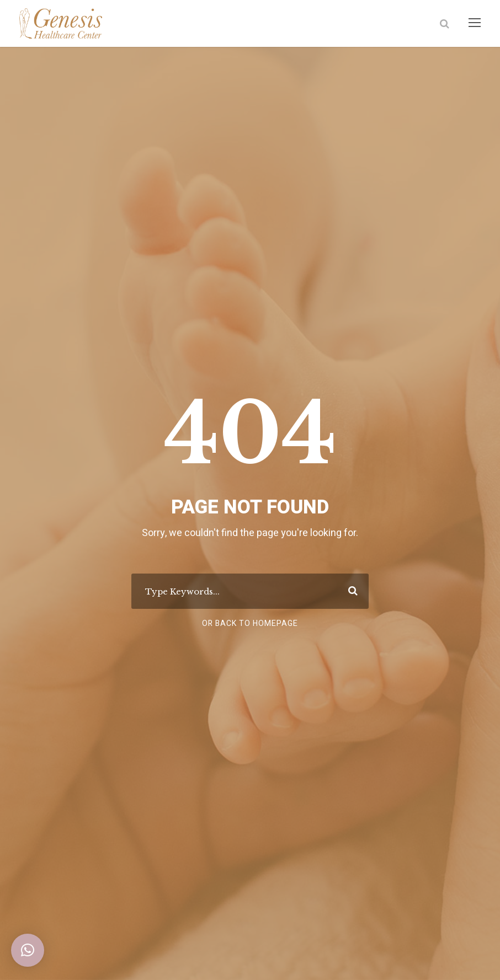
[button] (28, 950)
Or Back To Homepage (250, 624)
